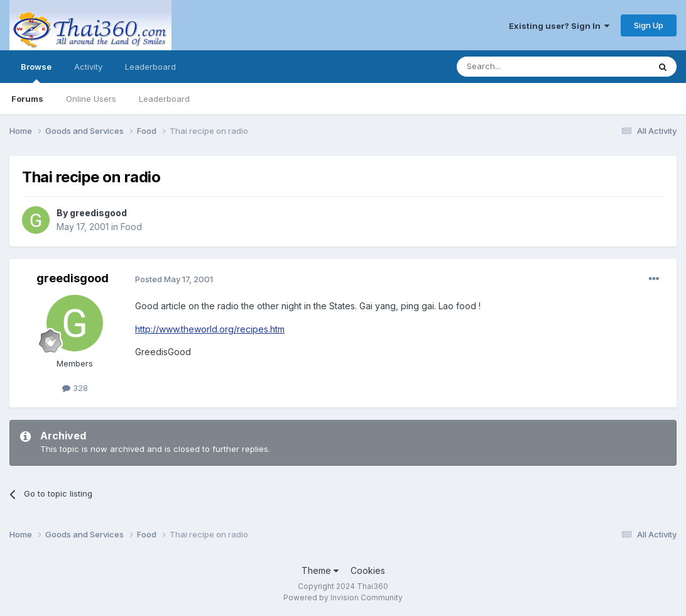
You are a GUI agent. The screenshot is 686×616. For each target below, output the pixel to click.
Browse (36, 72)
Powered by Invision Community (343, 597)
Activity (88, 67)
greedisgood (98, 213)
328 (75, 388)
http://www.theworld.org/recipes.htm (210, 329)
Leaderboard (164, 99)
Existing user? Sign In (559, 26)
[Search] (521, 67)
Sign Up (649, 25)
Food (131, 227)
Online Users (91, 99)
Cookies (368, 570)
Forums (27, 99)
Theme (320, 570)
